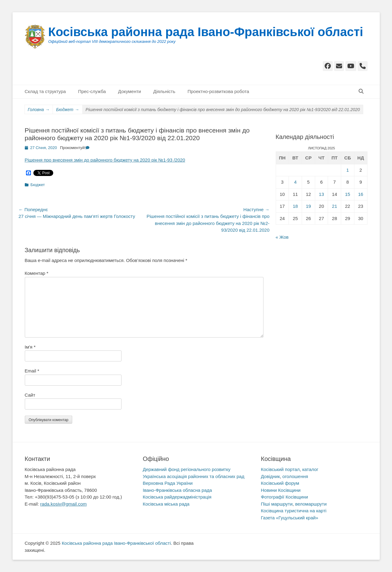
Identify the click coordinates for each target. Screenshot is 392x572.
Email (32, 371)
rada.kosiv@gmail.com (63, 504)
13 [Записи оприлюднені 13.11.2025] (321, 194)
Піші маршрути (277, 504)
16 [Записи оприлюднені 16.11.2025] (361, 194)
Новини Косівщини (281, 490)
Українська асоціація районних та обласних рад (194, 476)
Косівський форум (280, 483)
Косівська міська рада (166, 504)
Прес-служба (92, 91)
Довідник (271, 476)
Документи (130, 91)
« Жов (282, 237)
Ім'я (30, 347)
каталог (310, 469)
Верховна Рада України (168, 483)
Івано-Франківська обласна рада (177, 490)
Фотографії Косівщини (285, 497)
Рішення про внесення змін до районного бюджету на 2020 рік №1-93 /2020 (105, 160)
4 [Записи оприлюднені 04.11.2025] (295, 182)
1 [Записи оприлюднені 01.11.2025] (348, 170)
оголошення (295, 476)
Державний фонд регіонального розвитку (187, 469)
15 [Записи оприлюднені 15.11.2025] (348, 194)
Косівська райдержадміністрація (177, 497)
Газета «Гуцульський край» (290, 518)
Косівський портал (280, 469)
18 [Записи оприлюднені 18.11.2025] (295, 206)
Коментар (37, 273)
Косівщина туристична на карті (294, 511)
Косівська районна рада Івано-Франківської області (206, 32)
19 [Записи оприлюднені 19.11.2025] (308, 206)
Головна (39, 110)
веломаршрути (311, 504)
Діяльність (164, 91)
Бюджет (67, 110)
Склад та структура (45, 91)
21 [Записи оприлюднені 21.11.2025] (335, 206)
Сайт (30, 395)
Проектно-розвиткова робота (218, 91)
